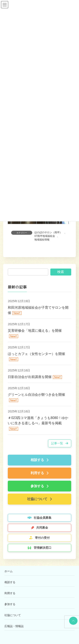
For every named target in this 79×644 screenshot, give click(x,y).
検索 (61, 272)
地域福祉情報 (42, 240)
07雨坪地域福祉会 (45, 236)
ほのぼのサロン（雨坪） (48, 232)
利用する (10, 593)
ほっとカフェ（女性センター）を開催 (36, 354)
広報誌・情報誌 (14, 626)
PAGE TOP (73, 621)
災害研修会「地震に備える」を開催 (35, 331)
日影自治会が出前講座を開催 (30, 377)
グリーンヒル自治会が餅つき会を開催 (36, 395)
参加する (10, 604)
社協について (13, 615)
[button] (60, 443)
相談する (10, 582)
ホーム (9, 571)
